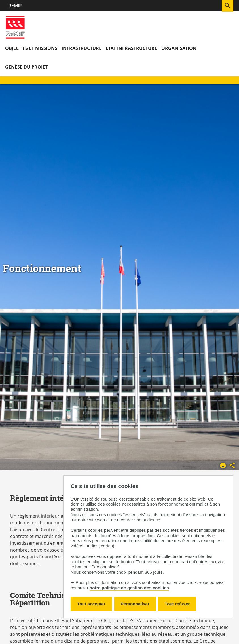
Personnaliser (135, 604)
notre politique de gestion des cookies (129, 588)
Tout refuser (177, 604)
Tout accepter (91, 604)
